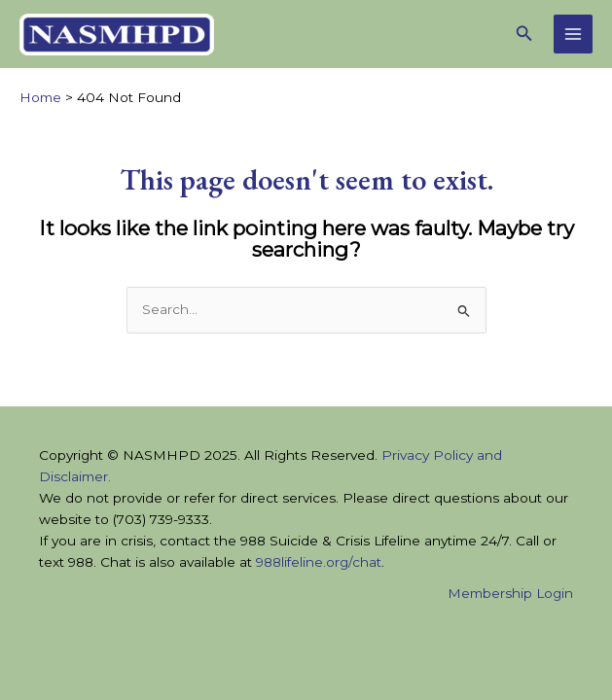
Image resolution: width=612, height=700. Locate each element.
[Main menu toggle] (574, 35)
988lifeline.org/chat (319, 562)
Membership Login (510, 593)
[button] (524, 34)
